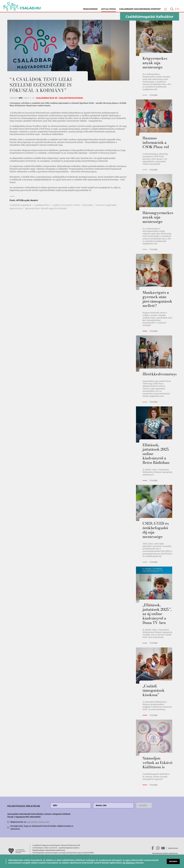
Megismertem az (30, 822)
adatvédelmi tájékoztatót (38, 822)
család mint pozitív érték (66, 205)
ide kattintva (129, 863)
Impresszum (173, 848)
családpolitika (42, 205)
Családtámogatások (20, 205)
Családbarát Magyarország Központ (140, 9)
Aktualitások (109, 9)
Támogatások (90, 9)
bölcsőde (88, 205)
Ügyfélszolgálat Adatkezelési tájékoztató (49, 850)
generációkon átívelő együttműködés (46, 208)
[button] (166, 9)
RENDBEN (173, 861)
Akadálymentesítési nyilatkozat (165, 853)
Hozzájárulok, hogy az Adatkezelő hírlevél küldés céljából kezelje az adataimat (42, 827)
